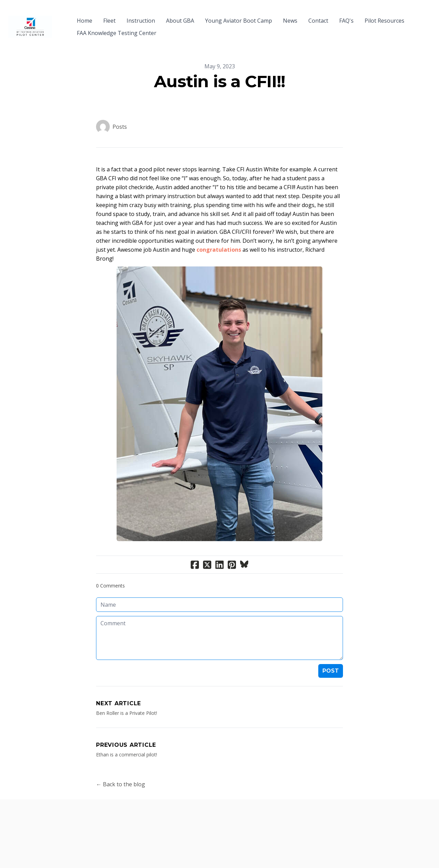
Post (331, 658)
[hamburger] (60, 16)
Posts (120, 114)
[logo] (30, 21)
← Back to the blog (121, 772)
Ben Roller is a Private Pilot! (127, 701)
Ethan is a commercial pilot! (127, 742)
